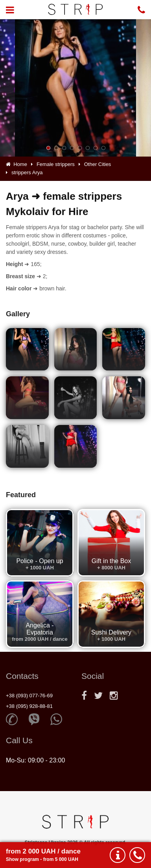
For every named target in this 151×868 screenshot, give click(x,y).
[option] (75, 88)
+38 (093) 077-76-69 (29, 696)
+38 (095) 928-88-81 (29, 706)
